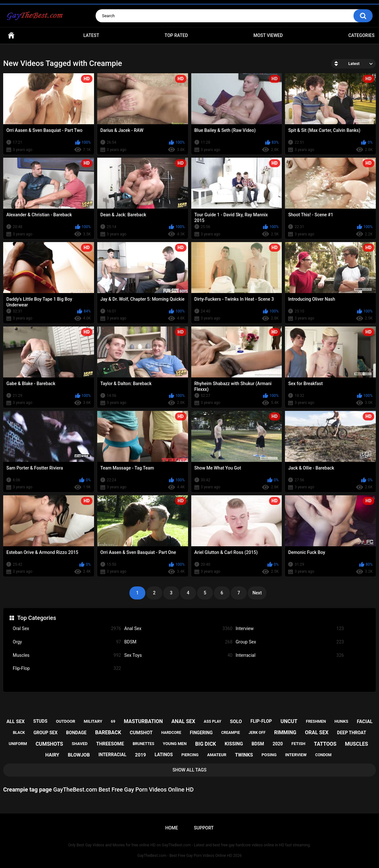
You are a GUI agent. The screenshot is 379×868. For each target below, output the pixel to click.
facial (365, 721)
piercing (190, 755)
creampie (231, 733)
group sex (45, 733)
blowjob (79, 755)
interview (296, 755)
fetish (298, 744)
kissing (234, 744)
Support (204, 828)
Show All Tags (189, 770)
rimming (285, 732)
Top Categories (37, 618)
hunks (341, 721)
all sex (15, 721)
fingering (201, 733)
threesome (110, 744)
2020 (278, 744)
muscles (356, 744)
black (19, 733)
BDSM (179, 642)
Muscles (67, 655)
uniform (18, 744)
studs (40, 721)
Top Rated (176, 35)
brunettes (143, 744)
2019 (141, 755)
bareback (108, 732)
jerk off (257, 733)
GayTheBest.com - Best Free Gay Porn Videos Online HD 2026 (190, 856)
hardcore (171, 733)
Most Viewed (268, 35)
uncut (289, 721)
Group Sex (290, 642)
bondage (76, 733)
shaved (80, 744)
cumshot (141, 733)
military (93, 721)
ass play (212, 721)
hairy (52, 755)
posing (269, 755)
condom (323, 755)
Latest (91, 35)
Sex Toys (179, 655)
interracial (113, 755)
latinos (164, 755)
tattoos (325, 744)
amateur (217, 755)
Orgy (67, 642)
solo (236, 721)
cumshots (49, 744)
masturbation (143, 721)
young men (175, 744)
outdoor (66, 721)
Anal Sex (179, 629)
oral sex (317, 732)
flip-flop (261, 721)
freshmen (316, 721)
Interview (290, 629)
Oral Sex (67, 629)
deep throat (351, 733)
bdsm (258, 744)
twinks (244, 755)
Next (257, 593)
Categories (361, 35)
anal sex (183, 721)
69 (113, 721)
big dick (206, 744)
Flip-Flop (67, 668)
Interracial (290, 655)
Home (11, 36)
